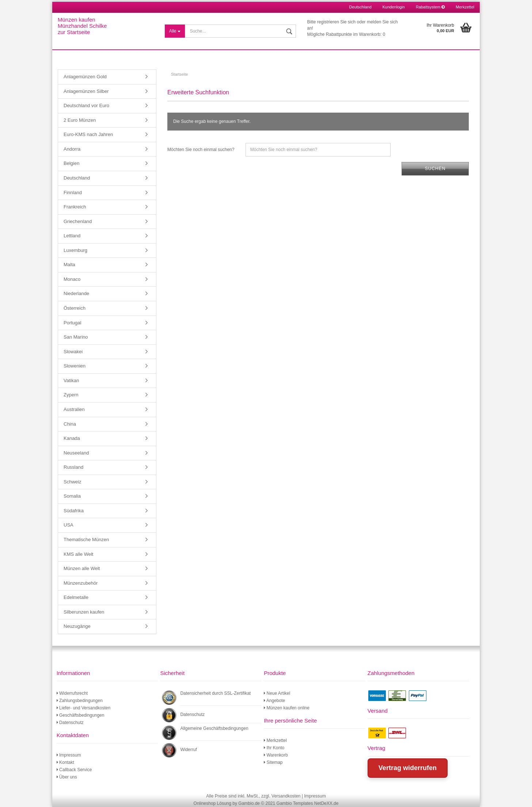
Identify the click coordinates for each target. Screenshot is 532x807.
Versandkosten (286, 796)
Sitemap (273, 762)
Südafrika (74, 511)
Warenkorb (276, 755)
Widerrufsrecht (72, 693)
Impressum (69, 755)
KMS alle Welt (78, 554)
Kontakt (65, 762)
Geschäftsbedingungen (81, 715)
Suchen (435, 169)
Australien (74, 409)
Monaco (72, 279)
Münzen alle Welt (82, 568)
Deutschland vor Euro (86, 105)
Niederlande (76, 293)
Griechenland (78, 221)
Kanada (72, 438)
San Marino (76, 337)
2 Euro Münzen (80, 120)
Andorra (72, 149)
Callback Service (74, 770)
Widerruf (188, 750)
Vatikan (71, 380)
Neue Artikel (277, 693)
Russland (73, 467)
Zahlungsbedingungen (80, 701)
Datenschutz (70, 723)
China (70, 424)
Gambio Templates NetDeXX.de (308, 803)
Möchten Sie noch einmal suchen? (201, 150)
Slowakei (73, 352)
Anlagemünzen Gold (85, 77)
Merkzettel (465, 7)
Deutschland (77, 178)
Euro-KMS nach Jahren (88, 134)
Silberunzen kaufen (84, 612)
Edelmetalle (76, 597)
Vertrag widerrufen (408, 768)
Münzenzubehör (81, 583)
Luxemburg (75, 250)
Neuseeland (76, 453)
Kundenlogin (394, 7)
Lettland (72, 236)
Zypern (71, 395)
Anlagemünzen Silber (86, 91)
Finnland (73, 193)
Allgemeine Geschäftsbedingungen (214, 728)
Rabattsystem (430, 7)
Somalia (72, 496)
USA (69, 525)
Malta (69, 265)
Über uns (67, 777)
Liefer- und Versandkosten (83, 708)
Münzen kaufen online (287, 708)
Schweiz (72, 482)
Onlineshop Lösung (212, 803)
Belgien (71, 163)
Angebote (274, 701)
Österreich (75, 308)
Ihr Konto (274, 748)
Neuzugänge (77, 626)
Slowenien (75, 366)
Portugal (72, 323)
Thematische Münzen (86, 540)
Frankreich (75, 207)
